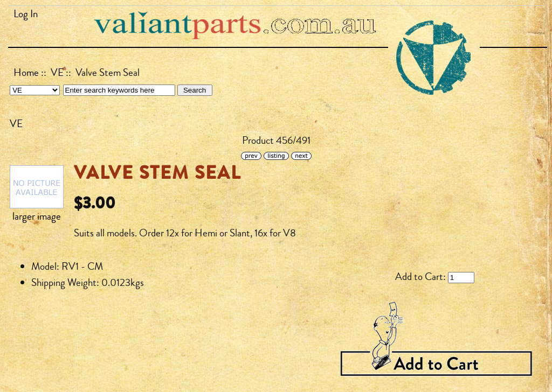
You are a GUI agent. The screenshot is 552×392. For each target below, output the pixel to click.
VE (57, 73)
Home (26, 73)
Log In (26, 14)
